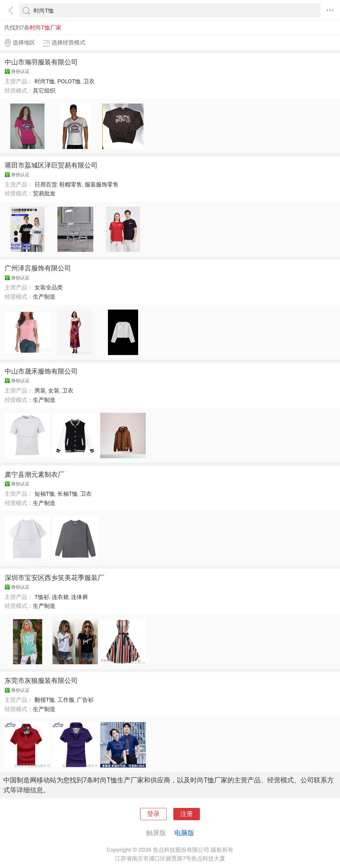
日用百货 (46, 184)
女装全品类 (49, 287)
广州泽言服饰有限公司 (38, 268)
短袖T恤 (45, 494)
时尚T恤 (45, 81)
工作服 (66, 700)
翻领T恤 (45, 700)
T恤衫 (42, 597)
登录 (153, 814)
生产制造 (44, 297)
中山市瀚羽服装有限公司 (41, 62)
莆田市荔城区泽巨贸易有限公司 (51, 165)
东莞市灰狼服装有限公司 (41, 681)
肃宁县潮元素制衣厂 (35, 474)
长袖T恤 (68, 494)
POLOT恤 (69, 81)
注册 (187, 814)
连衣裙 (60, 597)
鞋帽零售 (71, 184)
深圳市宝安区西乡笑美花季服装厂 (54, 578)
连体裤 (80, 597)
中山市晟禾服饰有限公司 (41, 371)
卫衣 (89, 81)
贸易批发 (44, 193)
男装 (40, 391)
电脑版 (184, 833)
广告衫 (85, 700)
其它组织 (44, 91)
